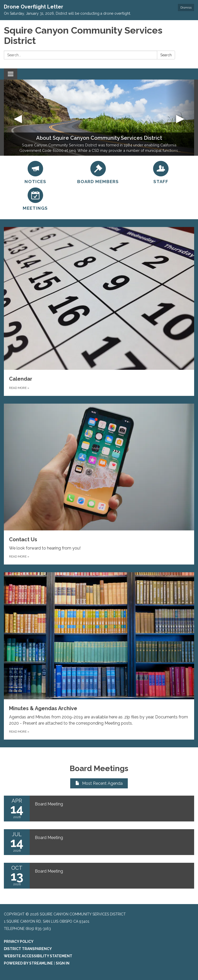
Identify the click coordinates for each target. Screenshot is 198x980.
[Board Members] (98, 173)
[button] (18, 118)
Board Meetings (99, 768)
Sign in (63, 963)
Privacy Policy (19, 942)
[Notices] (35, 173)
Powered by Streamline (28, 963)
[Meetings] (35, 199)
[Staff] (161, 173)
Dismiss (186, 7)
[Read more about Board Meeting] (99, 809)
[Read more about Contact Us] (99, 484)
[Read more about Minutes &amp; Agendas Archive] (99, 656)
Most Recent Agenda (99, 783)
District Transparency (28, 949)
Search (166, 55)
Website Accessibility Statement (38, 956)
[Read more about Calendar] (99, 311)
